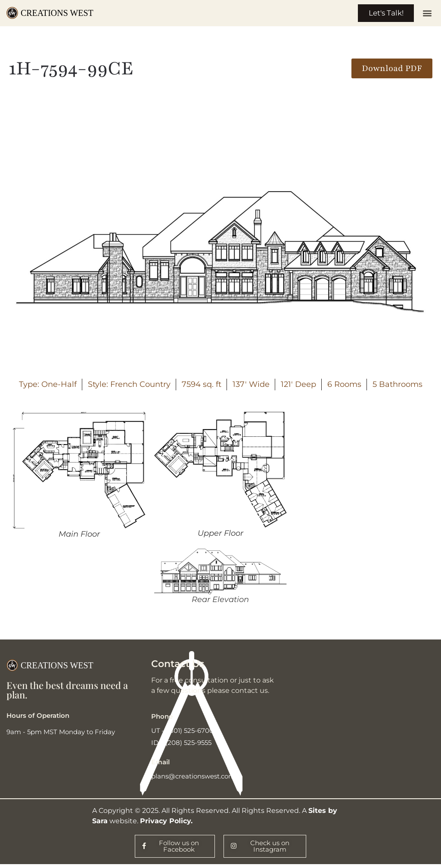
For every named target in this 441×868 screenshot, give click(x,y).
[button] (427, 14)
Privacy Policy (165, 823)
